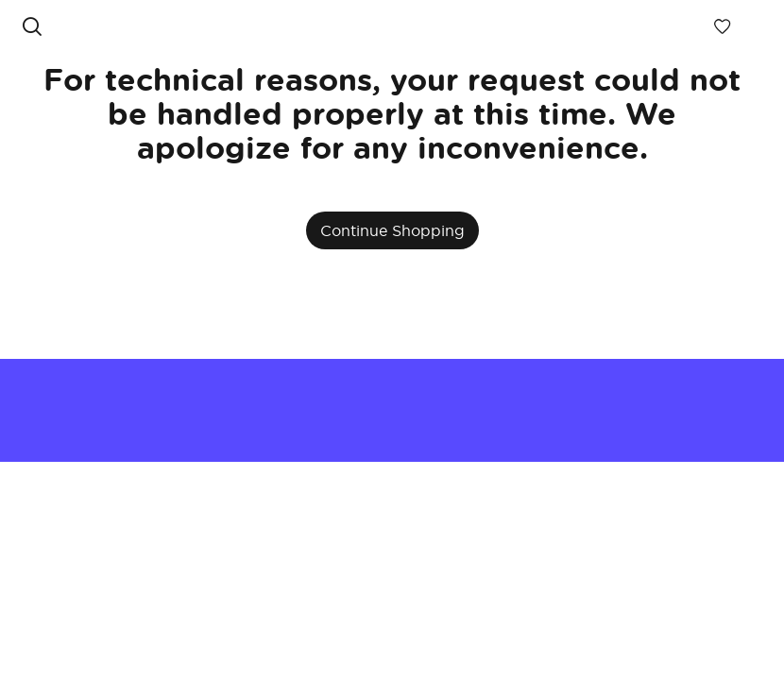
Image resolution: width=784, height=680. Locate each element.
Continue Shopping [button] (392, 230)
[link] (378, 26)
